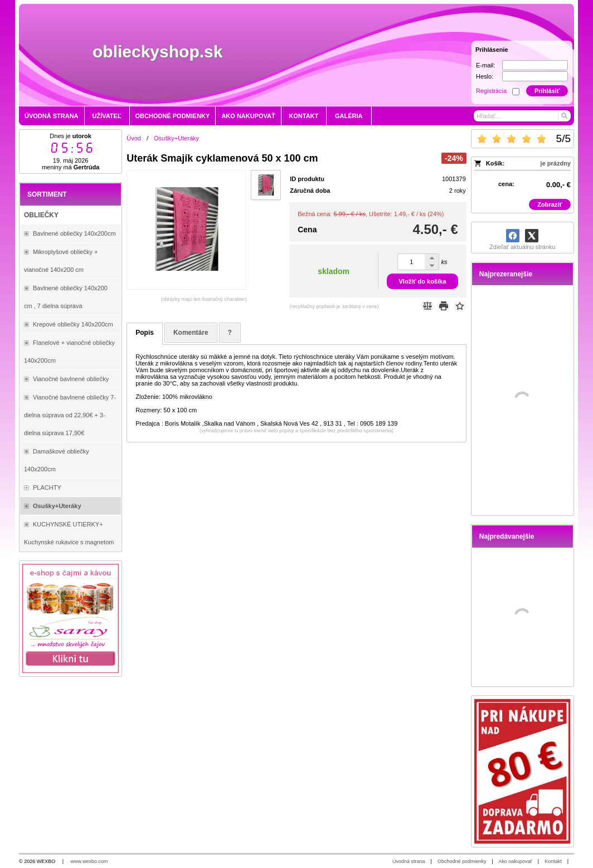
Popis (145, 333)
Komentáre (191, 333)
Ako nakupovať (515, 861)
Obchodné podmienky (462, 861)
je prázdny (556, 163)
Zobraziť (550, 204)
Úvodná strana (409, 861)
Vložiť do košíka (423, 281)
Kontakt (553, 861)
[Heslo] (535, 76)
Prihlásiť (547, 91)
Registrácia (491, 91)
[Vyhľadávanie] (522, 116)
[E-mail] (535, 65)
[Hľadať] (564, 116)
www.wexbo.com (89, 861)
